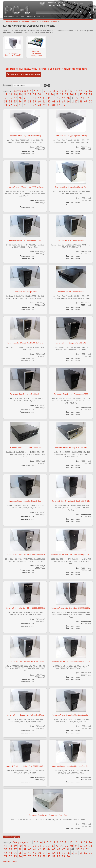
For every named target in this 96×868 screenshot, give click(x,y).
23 (35, 94)
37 (15, 98)
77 (35, 105)
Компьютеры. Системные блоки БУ (13, 54)
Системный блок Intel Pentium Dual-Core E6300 (25, 661)
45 (54, 98)
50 (78, 98)
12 (71, 91)
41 (35, 98)
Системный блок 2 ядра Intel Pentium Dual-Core (71, 766)
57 (25, 101)
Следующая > (20, 91)
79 (44, 105)
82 (58, 105)
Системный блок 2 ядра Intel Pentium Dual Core (71, 661)
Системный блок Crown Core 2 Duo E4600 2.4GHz (71, 501)
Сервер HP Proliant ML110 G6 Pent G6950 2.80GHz (25, 766)
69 (86, 101)
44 (49, 98)
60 (39, 101)
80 (49, 105)
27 (57, 94)
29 (67, 94)
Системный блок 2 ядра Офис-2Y (71, 240)
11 (66, 91)
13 (76, 91)
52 (87, 98)
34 (91, 94)
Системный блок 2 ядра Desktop (71, 292)
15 (85, 91)
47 (63, 98)
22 (30, 94)
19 (15, 94)
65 (63, 101)
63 (54, 101)
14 (81, 91)
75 (25, 105)
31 (76, 94)
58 (30, 101)
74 (20, 105)
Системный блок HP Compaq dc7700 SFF (71, 448)
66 (68, 101)
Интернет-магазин (11, 16)
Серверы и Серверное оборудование (36, 53)
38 (20, 98)
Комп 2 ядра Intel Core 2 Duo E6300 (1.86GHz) (25, 343)
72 (10, 105)
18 (10, 94)
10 (61, 91)
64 (58, 101)
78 (39, 105)
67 (76, 101)
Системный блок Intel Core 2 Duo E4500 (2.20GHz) (71, 555)
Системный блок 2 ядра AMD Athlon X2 (71, 343)
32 (81, 94)
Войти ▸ (88, 3)
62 (49, 101)
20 (20, 94)
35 (6, 98)
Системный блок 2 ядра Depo (25, 292)
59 (35, 101)
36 (10, 98)
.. (43, 94)
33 (86, 94)
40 (30, 98)
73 (15, 105)
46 (58, 98)
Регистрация (78, 3)
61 (44, 101)
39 (25, 98)
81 (54, 105)
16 (90, 91)
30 (71, 94)
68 (81, 101)
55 (15, 101)
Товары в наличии (10, 862)
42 (39, 98)
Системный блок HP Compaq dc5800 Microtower (25, 187)
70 (91, 101)
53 (6, 101)
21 (25, 94)
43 (44, 98)
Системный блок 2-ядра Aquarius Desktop (25, 136)
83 (63, 105)
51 (83, 98)
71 (6, 105)
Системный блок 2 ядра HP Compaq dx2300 (71, 394)
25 (47, 94)
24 (39, 94)
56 (20, 101)
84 (68, 105)
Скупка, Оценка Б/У (28, 16)
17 (6, 94)
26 (52, 94)
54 (10, 101)
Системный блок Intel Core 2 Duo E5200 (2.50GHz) (25, 555)
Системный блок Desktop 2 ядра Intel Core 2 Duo (48, 815)
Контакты (41, 16)
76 (30, 105)
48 (68, 98)
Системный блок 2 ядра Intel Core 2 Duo (71, 187)
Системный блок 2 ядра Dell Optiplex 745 (25, 448)
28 (62, 94)
